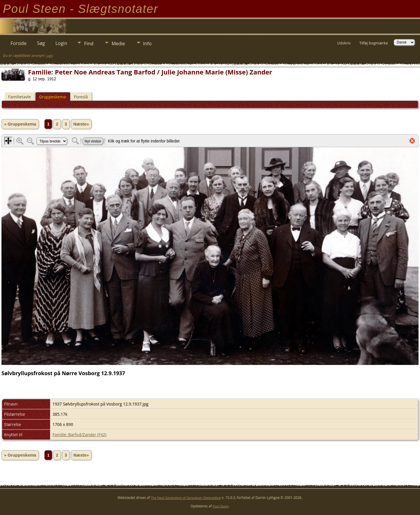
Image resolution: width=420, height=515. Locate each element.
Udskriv (344, 43)
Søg (41, 43)
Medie (118, 44)
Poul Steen (221, 506)
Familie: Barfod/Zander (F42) (79, 435)
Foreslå (81, 97)
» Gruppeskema (20, 124)
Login (61, 43)
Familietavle (20, 97)
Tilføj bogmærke (374, 43)
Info (147, 44)
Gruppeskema (52, 97)
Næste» (81, 124)
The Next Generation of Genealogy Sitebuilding (186, 498)
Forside (19, 43)
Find (89, 44)
